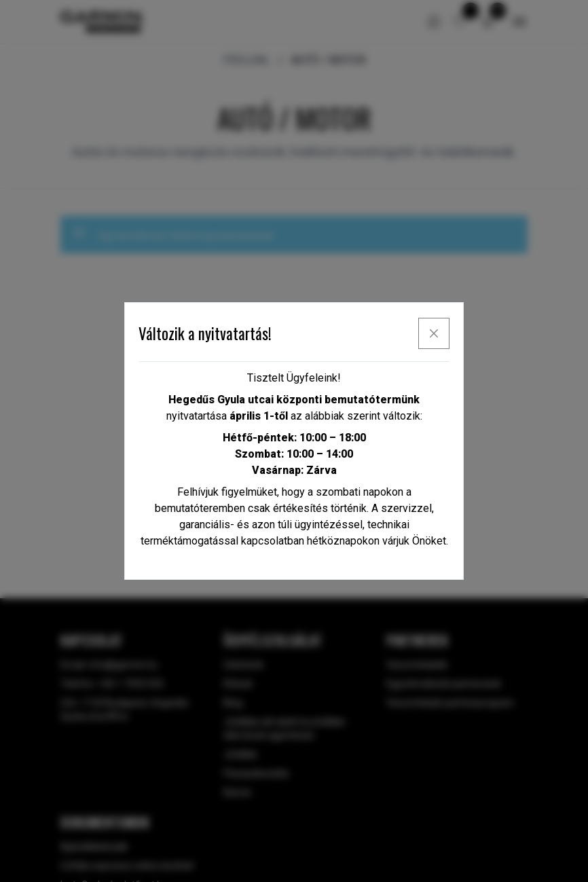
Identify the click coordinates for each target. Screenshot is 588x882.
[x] (434, 333)
